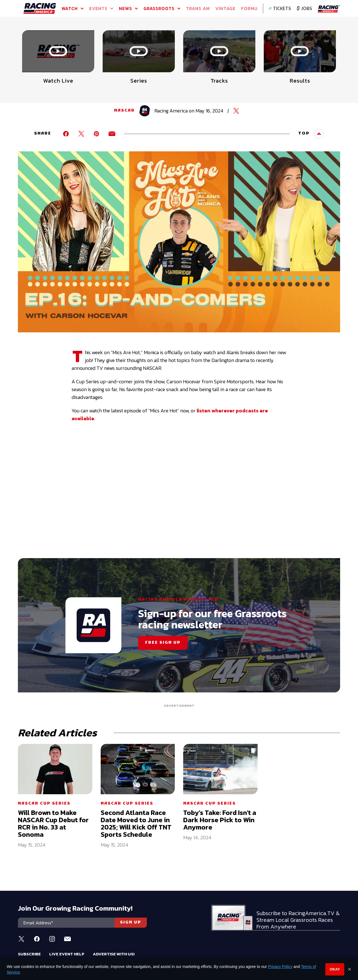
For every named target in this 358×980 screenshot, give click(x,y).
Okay (335, 969)
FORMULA (252, 8)
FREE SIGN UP (163, 643)
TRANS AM (198, 8)
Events (101, 8)
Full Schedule (49, 42)
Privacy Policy (280, 967)
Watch (73, 8)
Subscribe (29, 954)
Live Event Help (67, 954)
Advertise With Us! (114, 954)
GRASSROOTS (162, 8)
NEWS (128, 8)
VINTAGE (225, 8)
